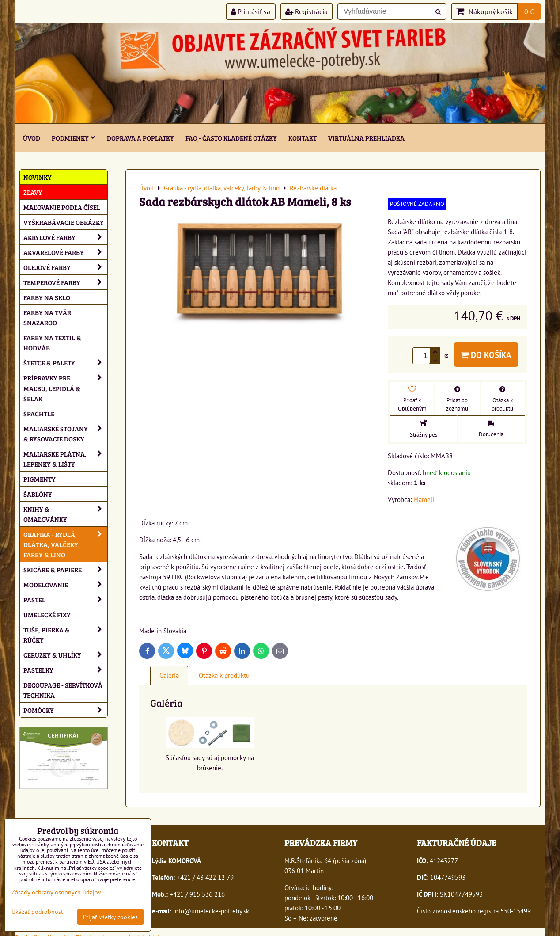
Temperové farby (65, 282)
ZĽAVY (33, 192)
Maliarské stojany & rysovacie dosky (65, 434)
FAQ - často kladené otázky (231, 138)
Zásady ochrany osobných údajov (56, 892)
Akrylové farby (65, 237)
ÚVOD (32, 138)
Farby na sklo (47, 297)
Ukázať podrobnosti (38, 912)
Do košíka (486, 355)
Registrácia (306, 11)
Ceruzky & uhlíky (65, 655)
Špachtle (39, 413)
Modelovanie (65, 584)
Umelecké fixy (47, 614)
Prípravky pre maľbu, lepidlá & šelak (65, 388)
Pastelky (65, 670)
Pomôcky (65, 710)
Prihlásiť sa (251, 11)
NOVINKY (38, 177)
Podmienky (74, 138)
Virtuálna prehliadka (366, 138)
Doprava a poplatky (140, 138)
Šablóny (38, 494)
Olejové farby (65, 267)
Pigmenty (40, 479)
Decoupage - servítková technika (63, 690)
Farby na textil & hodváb (52, 342)
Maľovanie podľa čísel (62, 207)
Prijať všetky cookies (110, 917)
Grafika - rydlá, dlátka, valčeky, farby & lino (65, 544)
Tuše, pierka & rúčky (65, 635)
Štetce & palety (65, 363)
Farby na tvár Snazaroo (47, 317)
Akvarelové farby (65, 252)
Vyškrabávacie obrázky (64, 222)
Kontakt (303, 138)
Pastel (65, 599)
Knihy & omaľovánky (65, 514)
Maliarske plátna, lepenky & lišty (65, 459)
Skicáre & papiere (65, 569)
